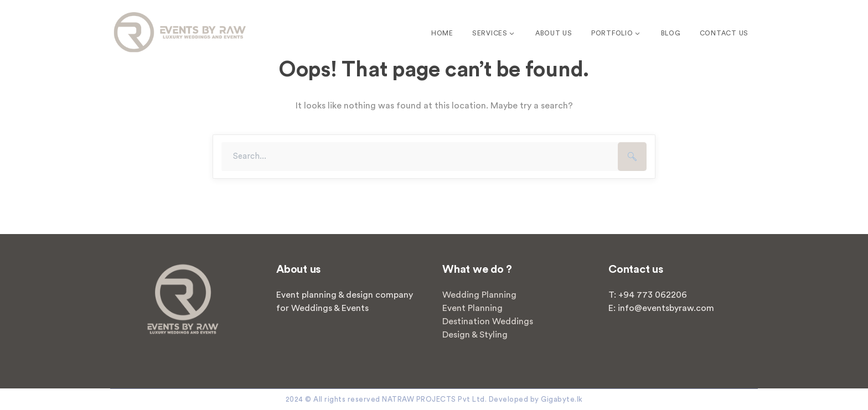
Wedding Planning (479, 295)
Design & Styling (475, 335)
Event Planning (472, 308)
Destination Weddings (488, 321)
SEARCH (632, 157)
